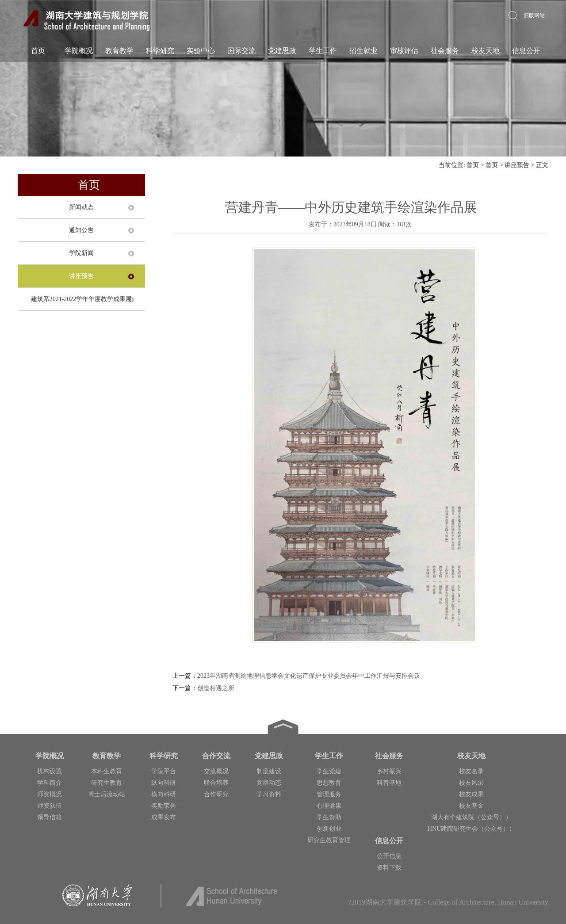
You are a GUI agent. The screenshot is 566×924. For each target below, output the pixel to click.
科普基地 (389, 783)
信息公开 (526, 51)
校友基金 (471, 806)
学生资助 (329, 817)
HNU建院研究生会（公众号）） (471, 829)
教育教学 (119, 51)
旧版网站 (534, 15)
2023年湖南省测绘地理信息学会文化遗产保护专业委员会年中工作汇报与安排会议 (309, 676)
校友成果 (471, 794)
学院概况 (79, 51)
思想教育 (329, 783)
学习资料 (269, 794)
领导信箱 (50, 817)
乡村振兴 (389, 771)
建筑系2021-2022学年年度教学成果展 (82, 299)
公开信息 (389, 856)
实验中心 (201, 51)
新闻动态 (81, 207)
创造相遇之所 (216, 688)
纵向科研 (164, 783)
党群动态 (269, 783)
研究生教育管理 (329, 840)
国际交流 (241, 51)
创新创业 (329, 829)
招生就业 (363, 51)
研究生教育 (107, 783)
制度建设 (269, 771)
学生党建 (329, 771)
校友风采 (471, 783)
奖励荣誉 (164, 806)
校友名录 (471, 771)
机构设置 (50, 771)
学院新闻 (81, 253)
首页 (38, 51)
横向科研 (164, 794)
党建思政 (282, 51)
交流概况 (216, 771)
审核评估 (404, 51)
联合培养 (216, 783)
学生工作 (323, 51)
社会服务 (445, 51)
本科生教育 (107, 771)
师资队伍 (50, 806)
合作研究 (216, 794)
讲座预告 (517, 165)
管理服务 (329, 794)
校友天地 (486, 51)
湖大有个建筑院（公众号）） (471, 817)
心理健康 (329, 806)
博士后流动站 (107, 794)
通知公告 (81, 230)
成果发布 (164, 817)
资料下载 (389, 868)
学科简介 (50, 783)
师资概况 (50, 794)
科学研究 (160, 51)
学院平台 (164, 771)
